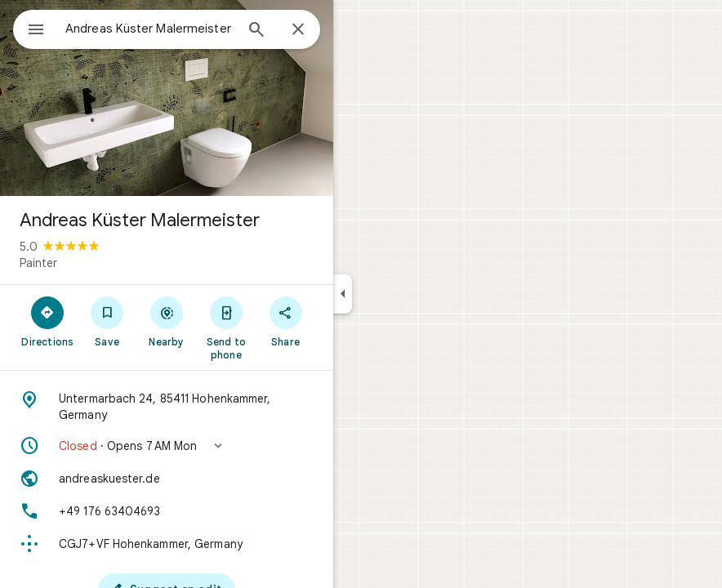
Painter (38, 263)
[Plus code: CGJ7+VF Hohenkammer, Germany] (167, 544)
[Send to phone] (226, 327)
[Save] (107, 321)
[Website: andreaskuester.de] (167, 479)
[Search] (256, 31)
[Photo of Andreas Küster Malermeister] (167, 98)
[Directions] (48, 321)
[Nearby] (167, 321)
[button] (167, 446)
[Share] (285, 321)
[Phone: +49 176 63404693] (167, 511)
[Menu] (36, 31)
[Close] (298, 30)
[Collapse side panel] (343, 294)
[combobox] (149, 29)
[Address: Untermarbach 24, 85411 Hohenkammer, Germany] (167, 407)
